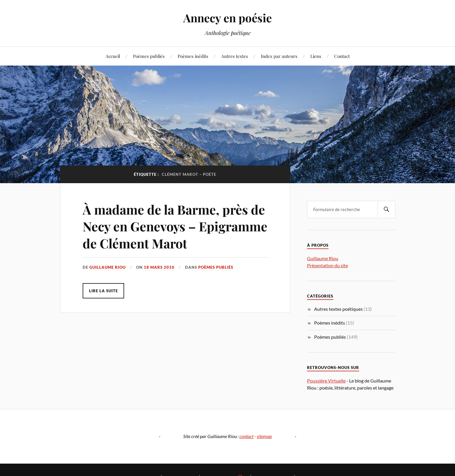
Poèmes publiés (149, 56)
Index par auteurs (279, 56)
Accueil (113, 56)
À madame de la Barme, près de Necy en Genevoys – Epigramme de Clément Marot (173, 226)
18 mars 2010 (159, 267)
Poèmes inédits (193, 56)
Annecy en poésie (228, 18)
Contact (342, 56)
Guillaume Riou (107, 267)
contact (246, 436)
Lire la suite (104, 291)
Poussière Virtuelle (326, 381)
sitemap (264, 436)
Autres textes (235, 56)
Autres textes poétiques (338, 309)
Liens (316, 56)
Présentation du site (327, 265)
